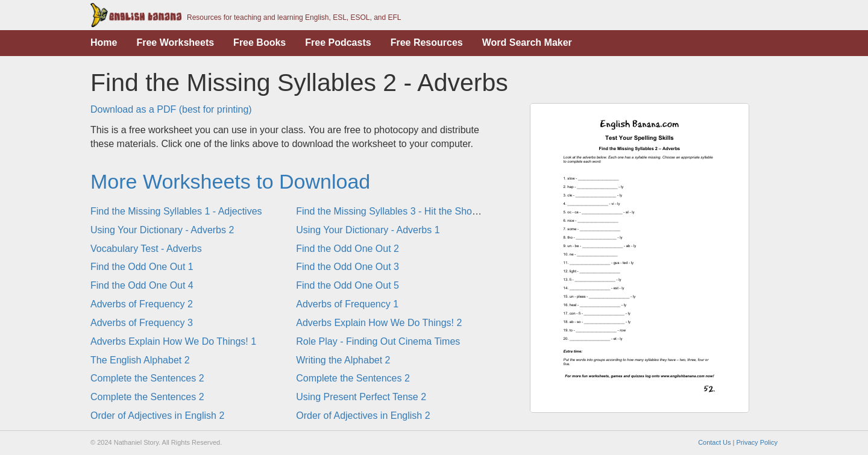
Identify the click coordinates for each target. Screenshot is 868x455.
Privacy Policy (757, 442)
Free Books (259, 42)
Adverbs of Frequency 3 (142, 323)
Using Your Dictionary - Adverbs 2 (162, 230)
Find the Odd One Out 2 (348, 249)
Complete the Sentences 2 (147, 378)
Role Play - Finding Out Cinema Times (378, 341)
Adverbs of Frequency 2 (142, 304)
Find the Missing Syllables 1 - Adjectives (176, 211)
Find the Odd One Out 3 (348, 267)
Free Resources (427, 42)
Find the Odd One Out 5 (348, 285)
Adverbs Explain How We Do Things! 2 (379, 323)
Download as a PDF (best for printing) (171, 109)
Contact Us (714, 442)
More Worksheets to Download (230, 181)
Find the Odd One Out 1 (142, 267)
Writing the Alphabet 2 (343, 360)
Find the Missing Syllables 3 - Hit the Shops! (390, 211)
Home (104, 42)
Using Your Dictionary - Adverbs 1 (368, 230)
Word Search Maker (527, 42)
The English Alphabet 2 (140, 360)
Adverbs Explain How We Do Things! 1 (173, 341)
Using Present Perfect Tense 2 (361, 397)
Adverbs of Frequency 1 (347, 304)
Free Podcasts (338, 42)
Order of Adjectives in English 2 (157, 416)
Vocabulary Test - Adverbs (146, 249)
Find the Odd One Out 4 (142, 285)
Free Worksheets (175, 42)
